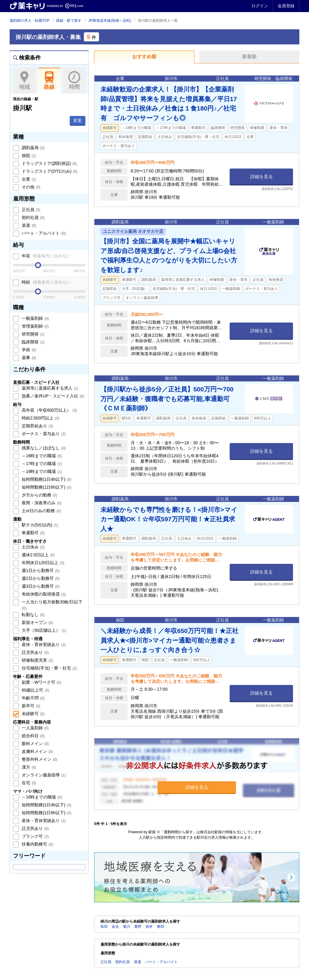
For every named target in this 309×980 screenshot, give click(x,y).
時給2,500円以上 (40, 418)
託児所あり (35, 652)
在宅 (28, 783)
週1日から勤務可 (40, 570)
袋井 (149, 927)
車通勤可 (33, 533)
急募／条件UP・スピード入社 (52, 396)
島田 (104, 927)
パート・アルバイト (43, 233)
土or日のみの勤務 (41, 511)
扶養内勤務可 (37, 844)
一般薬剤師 (35, 318)
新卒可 (30, 706)
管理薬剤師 (35, 326)
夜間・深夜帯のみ (41, 503)
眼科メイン (35, 744)
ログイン (260, 6)
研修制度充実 (37, 660)
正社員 (30, 210)
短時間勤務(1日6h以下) (46, 487)
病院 (28, 156)
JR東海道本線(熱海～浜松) (110, 21)
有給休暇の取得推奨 (43, 594)
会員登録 (286, 6)
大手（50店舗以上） (43, 630)
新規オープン (37, 622)
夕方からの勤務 (39, 495)
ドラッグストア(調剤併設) (49, 163)
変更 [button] (78, 120)
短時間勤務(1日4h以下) (46, 479)
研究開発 (33, 334)
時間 (74, 81)
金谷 (115, 927)
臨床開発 (33, 342)
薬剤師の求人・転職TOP (30, 21)
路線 (49, 81)
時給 (46, 282)
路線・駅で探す (69, 21)
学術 (28, 350)
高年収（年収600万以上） (49, 410)
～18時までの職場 (41, 471)
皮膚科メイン (37, 751)
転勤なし (33, 615)
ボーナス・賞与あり (43, 434)
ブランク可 (35, 836)
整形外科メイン (39, 759)
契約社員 (33, 217)
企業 (28, 179)
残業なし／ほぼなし (43, 448)
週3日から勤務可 (40, 586)
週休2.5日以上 (38, 555)
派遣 (28, 225)
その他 (30, 187)
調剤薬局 (33, 148)
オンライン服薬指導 (43, 775)
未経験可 (33, 714)
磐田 (161, 927)
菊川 (127, 927)
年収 (46, 256)
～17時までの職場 (41, 464)
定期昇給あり (37, 426)
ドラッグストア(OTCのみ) (49, 171)
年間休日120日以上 (42, 563)
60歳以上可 (35, 690)
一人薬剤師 (35, 728)
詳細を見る (261, 177)
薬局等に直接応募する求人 (49, 388)
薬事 (28, 358)
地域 (24, 81)
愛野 (138, 927)
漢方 (28, 767)
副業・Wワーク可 (41, 682)
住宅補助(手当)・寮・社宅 (49, 668)
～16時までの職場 (41, 456)
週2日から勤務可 (40, 578)
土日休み (33, 547)
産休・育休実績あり (43, 644)
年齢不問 (33, 698)
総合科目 (33, 736)
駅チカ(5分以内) (39, 525)
